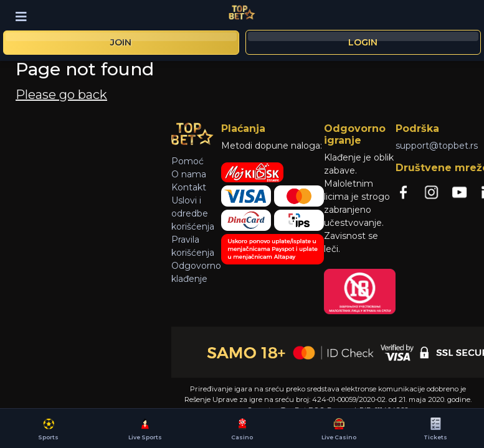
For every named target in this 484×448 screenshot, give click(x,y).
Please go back (61, 95)
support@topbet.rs (437, 146)
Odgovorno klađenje (196, 272)
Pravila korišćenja (193, 246)
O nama (189, 174)
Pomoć (187, 161)
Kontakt (189, 187)
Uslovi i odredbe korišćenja (193, 213)
